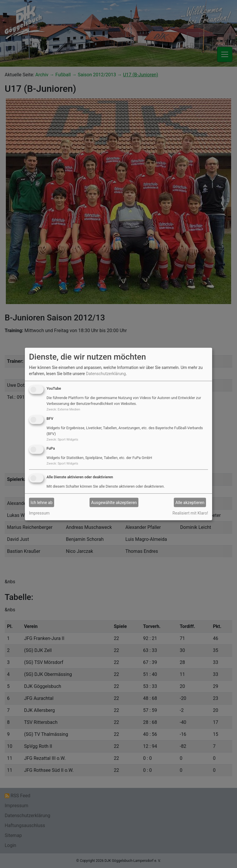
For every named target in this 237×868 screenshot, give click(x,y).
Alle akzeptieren (190, 502)
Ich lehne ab (42, 502)
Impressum (39, 513)
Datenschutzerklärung (106, 374)
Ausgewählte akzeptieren (114, 502)
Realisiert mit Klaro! (190, 513)
